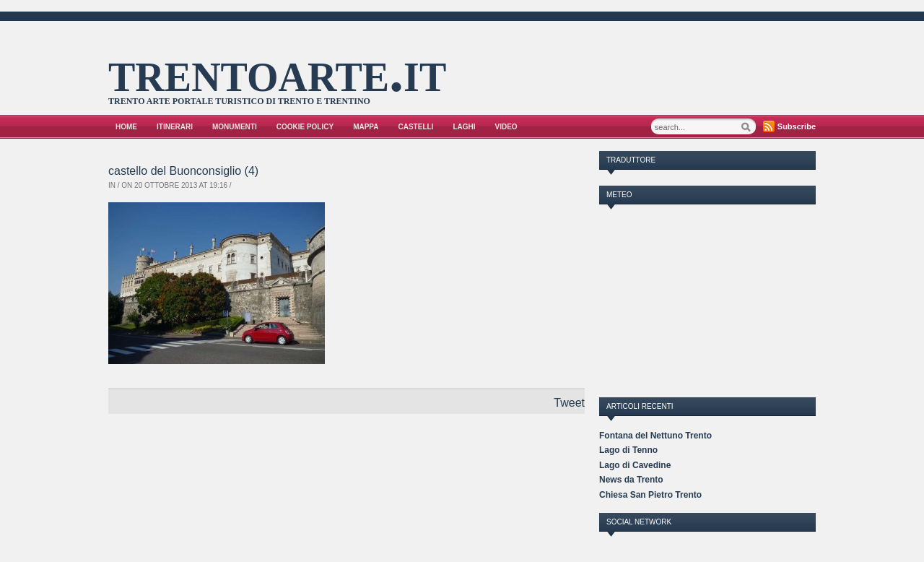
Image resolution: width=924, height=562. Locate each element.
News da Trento (631, 480)
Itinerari (175, 127)
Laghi (464, 127)
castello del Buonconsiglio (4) (183, 171)
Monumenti (235, 127)
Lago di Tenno (628, 450)
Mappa (366, 127)
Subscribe (797, 126)
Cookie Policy (305, 127)
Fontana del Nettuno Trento (655, 436)
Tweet (569, 403)
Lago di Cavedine (635, 465)
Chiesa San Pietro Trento (650, 495)
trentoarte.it (277, 72)
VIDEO (506, 127)
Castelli (416, 127)
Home (126, 127)
